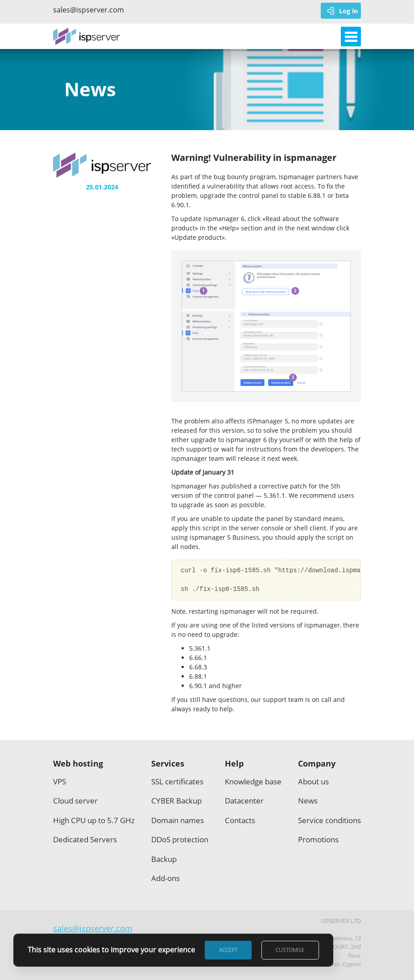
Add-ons (166, 878)
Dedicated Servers (85, 839)
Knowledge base (253, 781)
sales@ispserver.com (87, 10)
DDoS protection (180, 839)
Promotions (318, 839)
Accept (228, 950)
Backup (164, 859)
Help (234, 763)
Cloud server (75, 801)
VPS (60, 781)
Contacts (240, 820)
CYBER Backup (176, 801)
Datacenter (244, 801)
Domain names (178, 820)
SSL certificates (177, 781)
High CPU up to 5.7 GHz (94, 820)
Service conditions (329, 820)
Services (168, 763)
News (308, 801)
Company (317, 763)
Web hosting (78, 763)
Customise (290, 950)
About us (313, 781)
